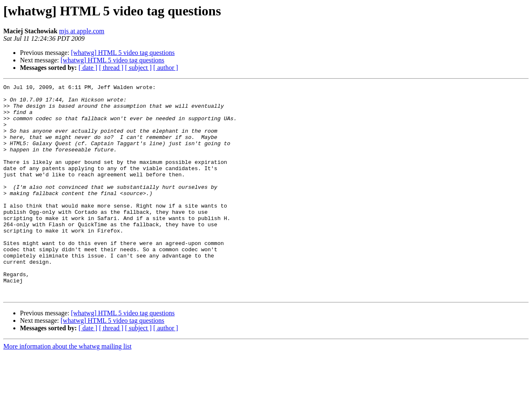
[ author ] (166, 68)
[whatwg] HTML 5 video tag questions (123, 53)
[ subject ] (138, 68)
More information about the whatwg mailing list (67, 389)
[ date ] (88, 68)
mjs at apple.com (82, 31)
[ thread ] (111, 68)
